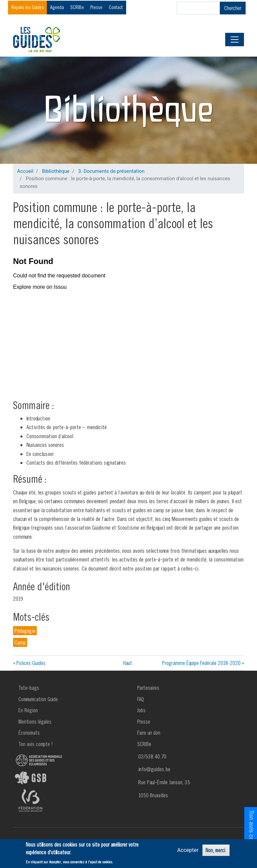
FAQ (141, 699)
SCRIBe (77, 7)
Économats (29, 733)
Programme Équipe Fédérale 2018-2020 (203, 663)
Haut (128, 663)
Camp (20, 642)
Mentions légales (35, 722)
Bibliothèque (56, 171)
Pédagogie (25, 631)
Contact (116, 7)
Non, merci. (216, 850)
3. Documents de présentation (111, 171)
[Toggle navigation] (235, 40)
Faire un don (149, 733)
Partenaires (148, 688)
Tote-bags (29, 688)
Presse (96, 7)
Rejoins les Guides (28, 7)
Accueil (25, 171)
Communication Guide (38, 699)
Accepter (188, 850)
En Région (28, 710)
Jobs (141, 710)
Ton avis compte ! (36, 744)
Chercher (233, 8)
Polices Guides (29, 663)
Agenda (57, 7)
